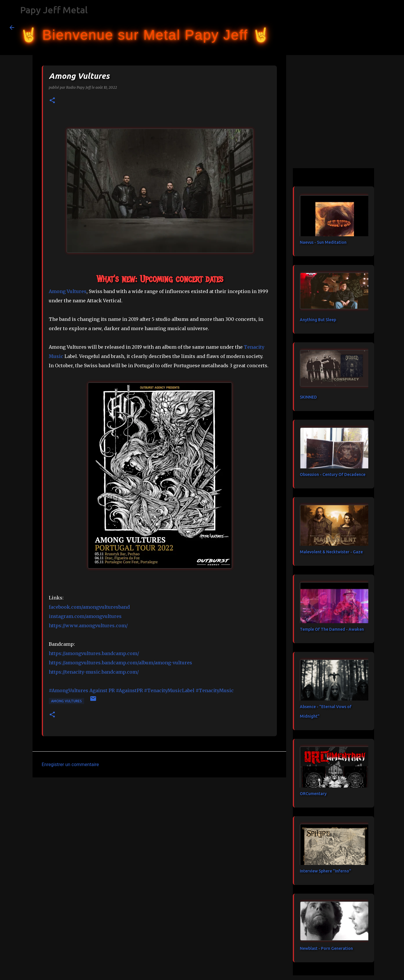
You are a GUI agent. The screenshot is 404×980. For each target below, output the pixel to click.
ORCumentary (313, 794)
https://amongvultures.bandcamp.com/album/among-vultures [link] (120, 663)
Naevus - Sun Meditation (323, 242)
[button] (52, 101)
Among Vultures (66, 701)
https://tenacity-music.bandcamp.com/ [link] (94, 672)
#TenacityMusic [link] (215, 690)
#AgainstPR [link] (129, 690)
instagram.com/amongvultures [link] (85, 616)
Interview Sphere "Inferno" (325, 871)
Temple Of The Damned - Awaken (332, 629)
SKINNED (308, 397)
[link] (68, 291)
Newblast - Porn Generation (326, 948)
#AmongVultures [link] (68, 690)
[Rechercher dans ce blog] (365, 28)
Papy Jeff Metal (54, 10)
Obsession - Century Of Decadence (333, 474)
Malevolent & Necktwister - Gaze (331, 552)
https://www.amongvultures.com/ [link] (88, 626)
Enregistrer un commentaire (70, 764)
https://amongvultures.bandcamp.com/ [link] (94, 653)
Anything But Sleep (318, 320)
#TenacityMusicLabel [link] (169, 690)
